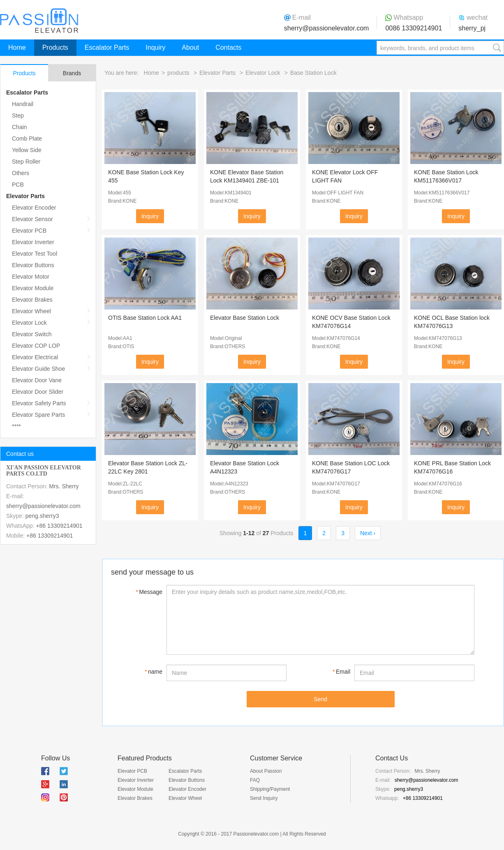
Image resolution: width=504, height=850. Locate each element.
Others (21, 173)
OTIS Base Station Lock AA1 (145, 318)
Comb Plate (27, 139)
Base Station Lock (313, 73)
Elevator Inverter (33, 242)
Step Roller (26, 162)
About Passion (266, 771)
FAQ (255, 780)
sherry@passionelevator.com (327, 28)
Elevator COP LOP (36, 346)
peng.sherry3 (42, 516)
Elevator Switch (32, 334)
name (154, 672)
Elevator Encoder (34, 208)
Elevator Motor (31, 277)
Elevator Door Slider (38, 392)
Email (341, 672)
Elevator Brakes (32, 300)
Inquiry (155, 47)
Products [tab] (24, 73)
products (178, 73)
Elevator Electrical (35, 357)
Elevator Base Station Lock (245, 318)
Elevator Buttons (33, 265)
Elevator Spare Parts (38, 415)
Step (18, 115)
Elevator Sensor (32, 219)
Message (149, 592)
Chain (20, 127)
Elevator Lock (29, 323)
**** (16, 426)
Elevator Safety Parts (39, 403)
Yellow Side (27, 150)
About (190, 47)
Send (320, 699)
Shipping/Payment (270, 789)
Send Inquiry (264, 798)
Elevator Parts (25, 196)
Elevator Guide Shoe (38, 369)
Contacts (228, 47)
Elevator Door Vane (37, 380)
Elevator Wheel (31, 311)
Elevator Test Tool (35, 254)
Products (55, 47)
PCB (18, 185)
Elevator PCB (29, 231)
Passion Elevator (39, 21)
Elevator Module (33, 288)
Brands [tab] (72, 73)
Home (17, 47)
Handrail (23, 104)
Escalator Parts (107, 47)
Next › (368, 533)
